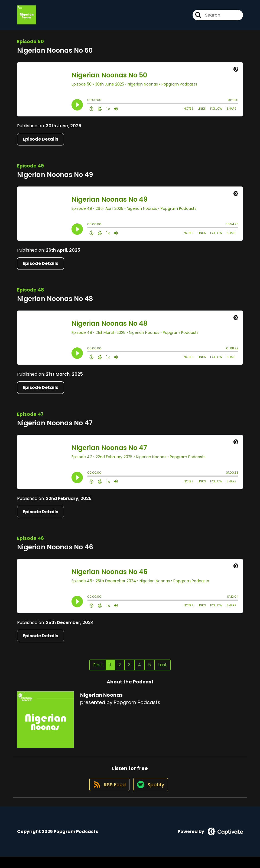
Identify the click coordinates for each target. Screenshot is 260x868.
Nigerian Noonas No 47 (55, 428)
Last (162, 670)
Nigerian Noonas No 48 (55, 304)
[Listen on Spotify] (151, 795)
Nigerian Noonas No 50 (55, 56)
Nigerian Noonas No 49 (55, 180)
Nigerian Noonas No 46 (55, 552)
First (98, 670)
